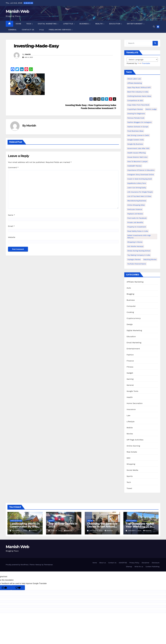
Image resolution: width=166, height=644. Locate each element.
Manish (28, 54)
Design (130, 324)
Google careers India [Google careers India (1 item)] (135, 140)
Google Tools (132, 391)
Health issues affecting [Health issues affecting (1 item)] (136, 153)
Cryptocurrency (134, 318)
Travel (129, 488)
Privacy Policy (134, 563)
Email (11, 226)
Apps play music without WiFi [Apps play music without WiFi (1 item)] (139, 87)
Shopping (131, 464)
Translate (144, 63)
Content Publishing (152, 567)
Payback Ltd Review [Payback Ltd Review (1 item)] (135, 214)
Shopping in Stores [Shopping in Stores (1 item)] (135, 242)
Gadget (130, 373)
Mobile (130, 428)
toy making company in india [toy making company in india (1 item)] (139, 255)
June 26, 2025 (57, 531)
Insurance (131, 409)
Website (12, 237)
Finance (130, 361)
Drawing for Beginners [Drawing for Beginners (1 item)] (136, 114)
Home (18, 24)
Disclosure (156, 563)
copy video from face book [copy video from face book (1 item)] (138, 105)
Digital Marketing (47, 24)
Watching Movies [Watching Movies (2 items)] (150, 259)
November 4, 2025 (20, 531)
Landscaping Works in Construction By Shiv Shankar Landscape (25, 526)
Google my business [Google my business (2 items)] (135, 144)
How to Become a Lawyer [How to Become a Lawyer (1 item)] (137, 161)
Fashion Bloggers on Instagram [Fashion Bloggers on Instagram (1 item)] (140, 122)
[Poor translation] (18, 588)
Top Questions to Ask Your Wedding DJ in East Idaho (140, 526)
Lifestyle (68, 24)
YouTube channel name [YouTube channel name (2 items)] (137, 264)
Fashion (130, 355)
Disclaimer (145, 563)
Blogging (130, 294)
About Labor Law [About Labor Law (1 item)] (134, 79)
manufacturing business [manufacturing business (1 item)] (137, 201)
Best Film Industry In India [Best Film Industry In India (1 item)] (138, 92)
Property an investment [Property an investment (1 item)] (137, 227)
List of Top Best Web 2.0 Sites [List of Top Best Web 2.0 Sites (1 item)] (139, 196)
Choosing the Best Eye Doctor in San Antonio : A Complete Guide (102, 526)
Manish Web (17, 11)
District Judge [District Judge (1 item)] (151, 109)
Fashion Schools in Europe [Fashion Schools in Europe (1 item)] (138, 127)
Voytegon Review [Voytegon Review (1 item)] (134, 259)
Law (128, 415)
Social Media (132, 470)
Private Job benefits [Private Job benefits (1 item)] (135, 222)
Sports (130, 476)
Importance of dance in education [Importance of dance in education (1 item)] (141, 170)
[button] (154, 27)
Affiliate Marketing (135, 282)
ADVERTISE (123, 563)
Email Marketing (134, 343)
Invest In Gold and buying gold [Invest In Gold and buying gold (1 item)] (140, 179)
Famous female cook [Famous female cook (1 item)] (136, 118)
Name (11, 215)
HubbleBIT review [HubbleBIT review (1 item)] (134, 166)
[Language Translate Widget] (142, 60)
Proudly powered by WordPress (17, 565)
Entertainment (135, 24)
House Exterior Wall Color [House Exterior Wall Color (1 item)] (137, 157)
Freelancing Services (60, 30)
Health (99, 24)
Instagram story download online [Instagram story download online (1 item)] (141, 175)
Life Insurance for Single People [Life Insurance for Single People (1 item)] (140, 192)
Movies (130, 434)
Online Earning (133, 446)
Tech (29, 24)
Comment (13, 167)
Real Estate (132, 452)
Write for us (139, 567)
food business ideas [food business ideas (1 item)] (135, 131)
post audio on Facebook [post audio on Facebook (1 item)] (137, 218)
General (12, 30)
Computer (131, 306)
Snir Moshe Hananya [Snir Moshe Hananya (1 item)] (135, 246)
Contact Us (28, 30)
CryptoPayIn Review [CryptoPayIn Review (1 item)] (135, 109)
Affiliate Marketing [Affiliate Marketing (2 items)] (135, 83)
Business (84, 24)
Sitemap (129, 567)
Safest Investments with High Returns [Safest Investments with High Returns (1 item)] (139, 237)
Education (115, 24)
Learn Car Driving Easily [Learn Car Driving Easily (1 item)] (137, 188)
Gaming (130, 379)
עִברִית (42, 30)
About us (102, 563)
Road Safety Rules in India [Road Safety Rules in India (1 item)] (138, 231)
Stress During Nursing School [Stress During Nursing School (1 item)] (139, 251)
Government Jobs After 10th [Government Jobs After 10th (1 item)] (138, 148)
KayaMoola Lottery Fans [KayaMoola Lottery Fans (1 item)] (137, 183)
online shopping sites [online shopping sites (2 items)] (136, 205)
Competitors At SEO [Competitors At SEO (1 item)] (135, 100)
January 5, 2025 (96, 531)
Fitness (130, 367)
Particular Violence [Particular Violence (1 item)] (135, 209)
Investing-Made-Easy (36, 46)
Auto (129, 288)
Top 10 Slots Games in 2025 (63, 525)
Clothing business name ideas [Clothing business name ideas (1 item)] (139, 96)
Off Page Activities (135, 440)
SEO (128, 458)
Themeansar (48, 565)
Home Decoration (135, 403)
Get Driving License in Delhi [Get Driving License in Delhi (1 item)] (138, 135)
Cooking (130, 312)
